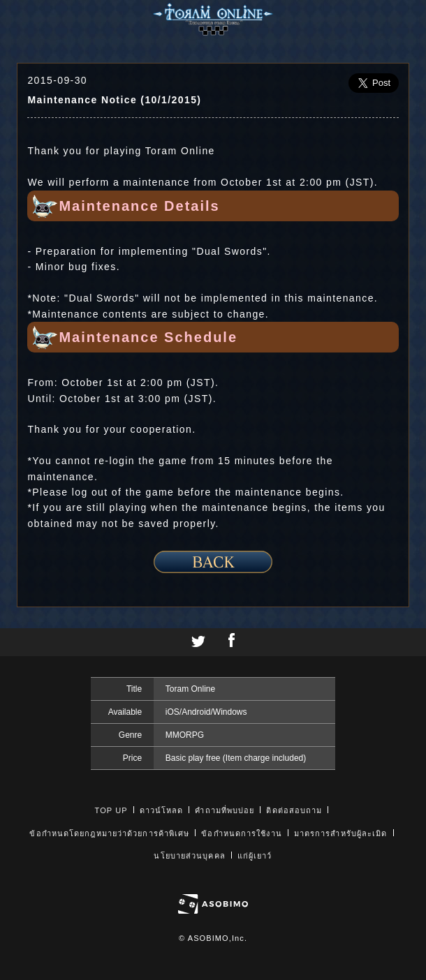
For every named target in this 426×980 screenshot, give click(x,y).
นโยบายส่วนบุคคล (189, 856)
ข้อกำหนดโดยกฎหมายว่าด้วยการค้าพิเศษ (109, 833)
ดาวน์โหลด (162, 810)
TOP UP (111, 810)
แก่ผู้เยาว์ (255, 856)
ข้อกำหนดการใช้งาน (241, 833)
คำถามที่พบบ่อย (225, 810)
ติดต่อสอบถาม (294, 810)
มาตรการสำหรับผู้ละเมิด (341, 833)
